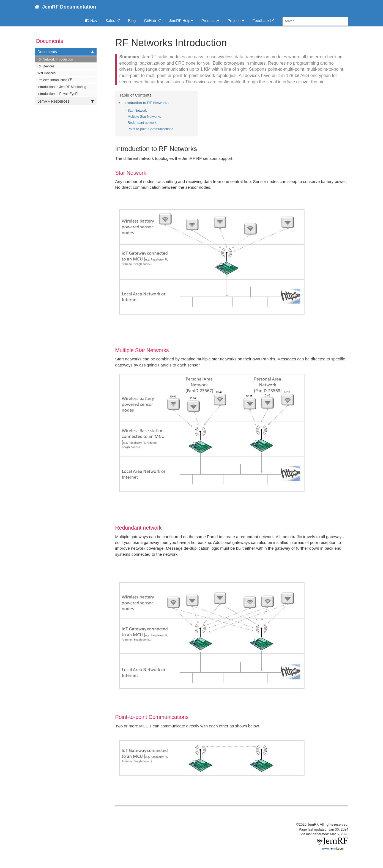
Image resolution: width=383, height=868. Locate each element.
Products (210, 21)
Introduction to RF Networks (146, 103)
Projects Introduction (52, 80)
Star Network (137, 111)
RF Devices (46, 66)
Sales (110, 21)
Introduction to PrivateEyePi (58, 94)
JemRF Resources (66, 101)
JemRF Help (181, 21)
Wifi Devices (46, 73)
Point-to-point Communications (151, 129)
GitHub (150, 21)
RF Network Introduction (55, 59)
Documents (66, 52)
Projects (236, 21)
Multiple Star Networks (144, 117)
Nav (91, 21)
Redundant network (142, 123)
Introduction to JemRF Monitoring (62, 87)
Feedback (261, 21)
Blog (132, 21)
